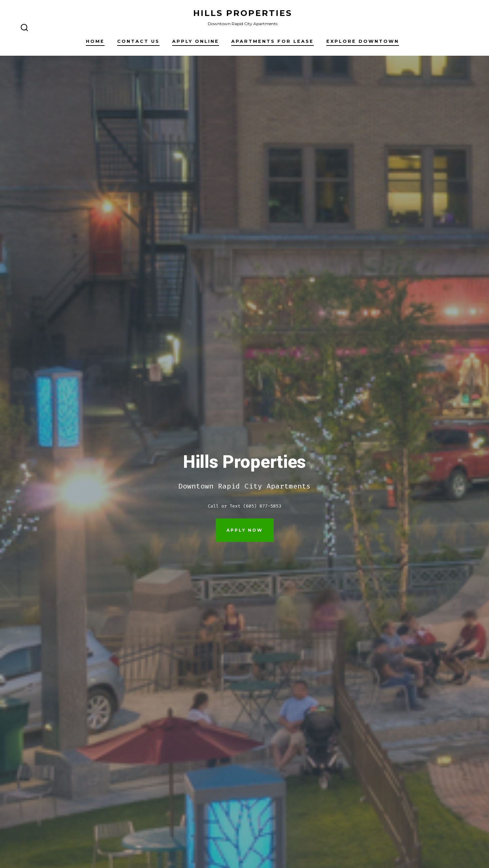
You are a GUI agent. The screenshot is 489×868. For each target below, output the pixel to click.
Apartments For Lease (273, 41)
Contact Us (138, 41)
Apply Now (245, 530)
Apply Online (196, 41)
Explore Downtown (363, 41)
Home (95, 41)
